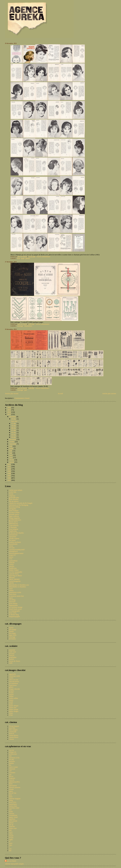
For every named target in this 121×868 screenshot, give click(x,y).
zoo (10, 849)
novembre (13, 439)
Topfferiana (13, 531)
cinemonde (13, 732)
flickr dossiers (14, 499)
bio (10, 765)
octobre (12, 442)
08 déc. (14, 428)
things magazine (14, 518)
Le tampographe (14, 611)
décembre (13, 417)
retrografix (13, 509)
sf (10, 841)
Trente (11, 494)
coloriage (12, 637)
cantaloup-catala (14, 676)
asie (10, 756)
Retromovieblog (14, 507)
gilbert (11, 687)
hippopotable (13, 605)
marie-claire (13, 806)
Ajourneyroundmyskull (17, 550)
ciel (10, 771)
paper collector (14, 516)
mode (23, 258)
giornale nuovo (14, 514)
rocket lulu (13, 492)
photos (28, 258)
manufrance (13, 804)
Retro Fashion (14, 511)
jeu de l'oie (13, 793)
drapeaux (12, 778)
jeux (11, 795)
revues (11, 838)
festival (12, 734)
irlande (11, 789)
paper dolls (13, 635)
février (12, 460)
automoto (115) (14, 758)
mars (11, 458)
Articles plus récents (12, 394)
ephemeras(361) (14, 782)
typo (11, 845)
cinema (11, 739)
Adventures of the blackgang (19, 505)
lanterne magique (15, 799)
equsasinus (13, 537)
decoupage (13, 630)
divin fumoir (13, 603)
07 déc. (14, 430)
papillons (12, 819)
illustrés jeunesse (15, 787)
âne (10, 851)
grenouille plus (14, 498)
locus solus (13, 613)
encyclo (12, 780)
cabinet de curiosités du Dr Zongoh (21, 503)
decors (11, 776)
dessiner (12, 654)
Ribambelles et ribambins (18, 587)
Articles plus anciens (109, 394)
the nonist (12, 540)
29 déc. (14, 419)
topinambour (13, 561)
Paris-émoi (13, 594)
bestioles (12, 761)
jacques (12, 691)
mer (10, 810)
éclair (11, 715)
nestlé (11, 702)
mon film (12, 728)
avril (11, 455)
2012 (9, 464)
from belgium (14, 529)
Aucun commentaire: (44, 257)
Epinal (11, 628)
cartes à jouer (13, 767)
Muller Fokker (14, 570)
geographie (13, 657)
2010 (9, 469)
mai (11, 453)
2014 (9, 412)
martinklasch (13, 551)
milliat (11, 696)
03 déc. (14, 435)
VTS (11, 559)
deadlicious (13, 568)
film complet (13, 730)
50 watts (12, 548)
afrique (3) (13, 752)
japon (11, 598)
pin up (11, 825)
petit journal (13, 821)
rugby (11, 839)
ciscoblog (12, 600)
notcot (11, 557)
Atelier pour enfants (16, 490)
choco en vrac (14, 680)
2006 (9, 478)
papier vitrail (13, 817)
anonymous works (15, 592)
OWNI (11, 583)
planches (12, 826)
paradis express (14, 538)
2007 (9, 476)
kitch (11, 797)
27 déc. (14, 423)
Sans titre (14, 421)
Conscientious (14, 525)
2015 (9, 410)
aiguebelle (12, 674)
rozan (11, 713)
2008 (9, 473)
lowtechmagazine (15, 581)
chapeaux (12, 496)
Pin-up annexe (14, 501)
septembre (13, 444)
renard (11, 836)
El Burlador (13, 527)
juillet (12, 448)
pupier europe (14, 709)
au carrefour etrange (16, 607)
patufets (12, 566)
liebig (11, 800)
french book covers (15, 609)
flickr (11, 784)
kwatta (11, 693)
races (11, 832)
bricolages (12, 633)
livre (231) (13, 802)
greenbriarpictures (15, 520)
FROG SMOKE (14, 579)
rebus (11, 834)
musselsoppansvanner (16, 553)
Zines (11, 589)
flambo (11, 631)
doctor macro (13, 522)
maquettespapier (14, 616)
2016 (9, 408)
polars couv (13, 828)
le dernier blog (14, 615)
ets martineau (14, 683)
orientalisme (13, 815)
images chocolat (14, 689)
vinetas (11, 564)
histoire (12, 659)
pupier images (14, 711)
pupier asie (13, 708)
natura (11, 700)
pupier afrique (14, 706)
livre (19, 258)
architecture (13, 754)
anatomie (12, 650)
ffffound (12, 577)
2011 (9, 467)
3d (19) (12, 750)
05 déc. (14, 433)
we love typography (16, 572)
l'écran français (14, 726)
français (12, 656)
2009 (9, 471)
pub (25, 390)
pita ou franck (12, 861)
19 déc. (14, 426)
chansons (12, 769)
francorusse (13, 685)
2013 (9, 414)
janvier (12, 462)
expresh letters (14, 574)
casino (11, 678)
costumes (12, 773)
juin (11, 451)
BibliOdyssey (14, 524)
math (11, 663)
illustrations (28, 326)
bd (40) (12, 760)
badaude (12, 563)
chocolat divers (14, 682)
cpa (10, 774)
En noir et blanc (14, 512)
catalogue (20, 326)
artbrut (11, 590)
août (11, 446)
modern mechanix (15, 542)
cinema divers (14, 737)
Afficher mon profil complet (14, 864)
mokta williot (14, 698)
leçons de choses (15, 661)
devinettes (12, 639)
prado (11, 704)
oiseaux (12, 813)
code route (13, 652)
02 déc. (14, 437)
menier (11, 695)
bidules (11, 763)
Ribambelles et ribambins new (19, 585)
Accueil (60, 394)
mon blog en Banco (16, 576)
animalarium (13, 535)
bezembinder (13, 544)
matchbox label (14, 808)
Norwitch (12, 602)
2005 (9, 480)
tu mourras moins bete (16, 596)
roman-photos (14, 735)
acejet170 (12, 555)
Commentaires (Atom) (22, 398)
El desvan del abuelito (16, 533)
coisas (11, 546)
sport (11, 843)
